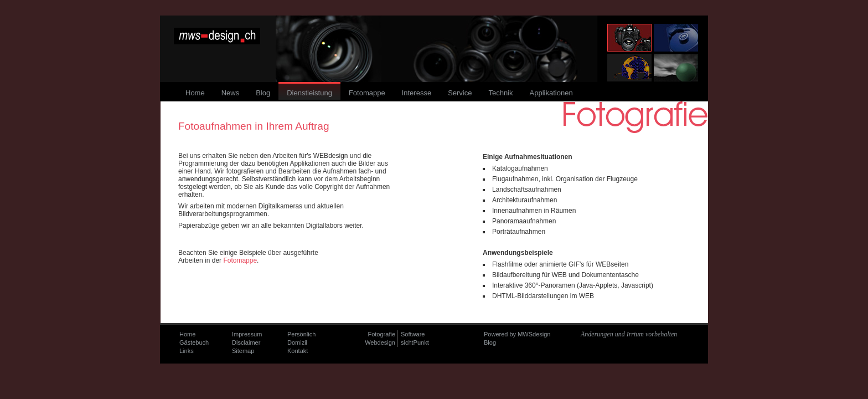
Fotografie (381, 334)
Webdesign (380, 342)
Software (413, 334)
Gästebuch (194, 342)
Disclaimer (246, 342)
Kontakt (298, 351)
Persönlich (301, 334)
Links (187, 351)
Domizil (297, 342)
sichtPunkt (415, 342)
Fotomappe (240, 260)
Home (187, 334)
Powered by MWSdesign (517, 334)
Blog (490, 342)
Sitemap (243, 351)
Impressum (247, 334)
